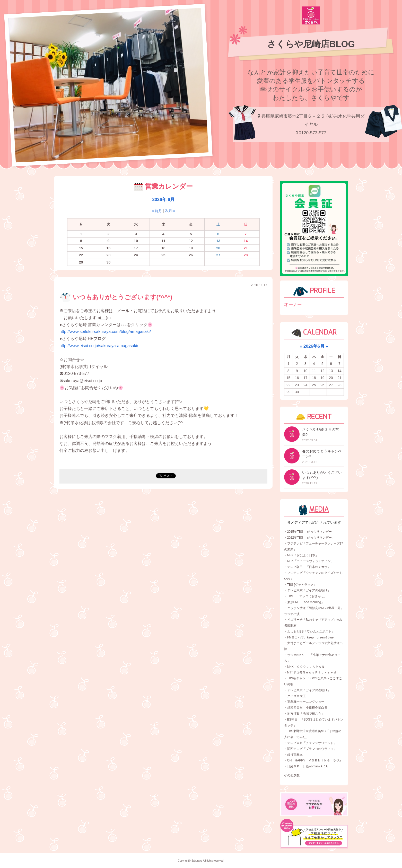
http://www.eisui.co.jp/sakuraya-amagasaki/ (99, 346)
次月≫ (170, 211)
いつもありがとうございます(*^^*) (116, 297)
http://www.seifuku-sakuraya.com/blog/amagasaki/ (105, 332)
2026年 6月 (163, 199)
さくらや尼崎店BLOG (311, 44)
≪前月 (156, 211)
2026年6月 (314, 346)
